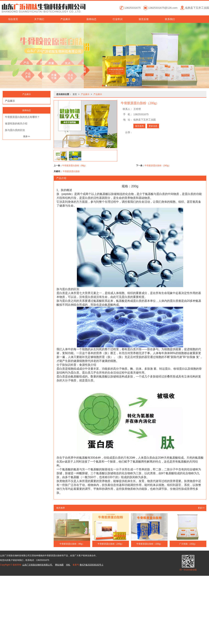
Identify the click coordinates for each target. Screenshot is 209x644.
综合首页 (13, 19)
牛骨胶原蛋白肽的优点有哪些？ (22, 117)
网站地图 (59, 565)
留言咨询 (139, 126)
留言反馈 (144, 19)
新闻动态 (91, 19)
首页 (75, 94)
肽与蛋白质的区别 (15, 130)
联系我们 (170, 19)
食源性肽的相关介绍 (16, 124)
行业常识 (118, 19)
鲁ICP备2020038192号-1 (91, 565)
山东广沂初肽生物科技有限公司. (37, 565)
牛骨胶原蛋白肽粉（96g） (75, 166)
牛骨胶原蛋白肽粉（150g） (149, 544)
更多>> (201, 508)
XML (68, 565)
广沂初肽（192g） (188, 544)
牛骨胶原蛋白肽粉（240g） (158, 166)
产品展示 (65, 19)
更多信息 (153, 126)
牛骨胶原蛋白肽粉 (71, 171)
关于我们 (39, 19)
